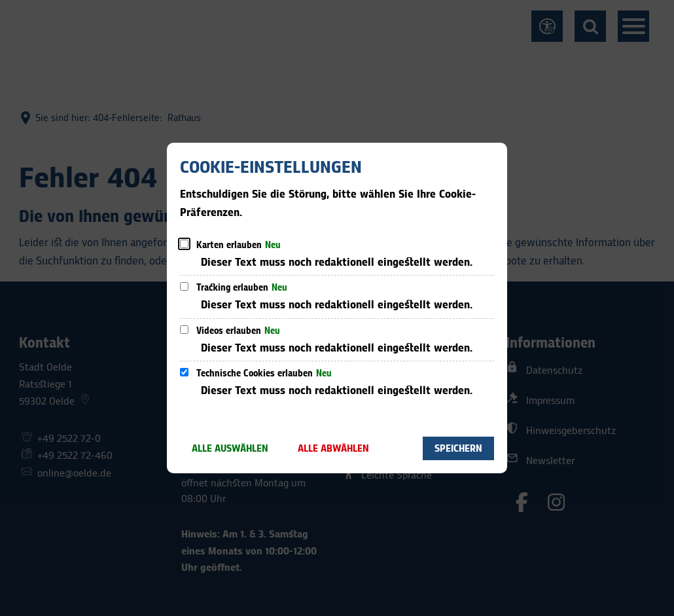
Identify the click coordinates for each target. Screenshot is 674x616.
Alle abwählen (333, 449)
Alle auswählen (230, 449)
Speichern (458, 449)
